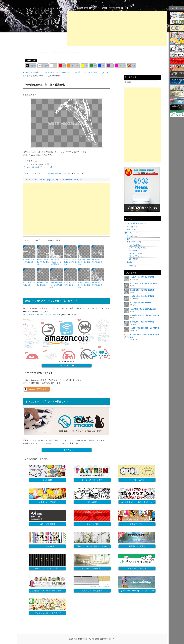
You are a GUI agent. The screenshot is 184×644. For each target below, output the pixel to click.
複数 (131, 66)
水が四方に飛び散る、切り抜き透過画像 (43, 262)
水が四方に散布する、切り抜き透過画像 (84, 285)
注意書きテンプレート (137, 524)
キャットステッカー (54, 443)
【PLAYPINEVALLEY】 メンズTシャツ (137, 591)
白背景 (43, 66)
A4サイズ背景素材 (47, 524)
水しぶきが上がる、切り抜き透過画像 (144, 284)
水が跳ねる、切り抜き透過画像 (43, 284)
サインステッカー (67, 365)
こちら (62, 380)
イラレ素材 (47, 480)
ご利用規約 (42, 52)
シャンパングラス (136, 248)
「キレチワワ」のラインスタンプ (47, 613)
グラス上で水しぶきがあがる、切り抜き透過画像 (56, 262)
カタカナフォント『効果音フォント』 (137, 502)
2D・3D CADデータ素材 (92, 568)
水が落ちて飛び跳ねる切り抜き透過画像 (70, 262)
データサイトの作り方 (137, 568)
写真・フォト (129, 233)
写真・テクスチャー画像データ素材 (92, 546)
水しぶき (55, 180)
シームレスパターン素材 (92, 480)
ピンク (120, 66)
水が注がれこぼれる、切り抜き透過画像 (56, 285)
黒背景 (31, 66)
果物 (131, 266)
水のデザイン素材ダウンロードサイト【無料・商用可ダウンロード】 (98, 8)
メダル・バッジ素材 (47, 502)
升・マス (133, 259)
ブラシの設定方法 (56, 52)
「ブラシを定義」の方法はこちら (54, 173)
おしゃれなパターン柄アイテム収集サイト (47, 591)
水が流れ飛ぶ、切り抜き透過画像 (29, 261)
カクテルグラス (135, 245)
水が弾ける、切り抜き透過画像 (70, 284)
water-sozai (69, 180)
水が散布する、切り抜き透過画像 (142, 277)
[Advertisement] (117, 28)
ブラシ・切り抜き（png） (43, 180)
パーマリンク (78, 180)
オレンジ (73, 66)
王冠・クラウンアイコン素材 (47, 568)
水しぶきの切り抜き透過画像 (29, 284)
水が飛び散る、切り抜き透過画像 (97, 261)
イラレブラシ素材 (47, 546)
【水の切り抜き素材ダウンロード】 (38, 167)
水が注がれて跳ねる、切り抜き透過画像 (84, 262)
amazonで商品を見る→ (39, 389)
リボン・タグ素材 (92, 524)
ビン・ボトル (134, 251)
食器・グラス (132, 229)
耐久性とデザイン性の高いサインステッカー (42, 315)
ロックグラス (134, 253)
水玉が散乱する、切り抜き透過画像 (143, 309)
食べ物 (129, 262)
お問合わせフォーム (74, 52)
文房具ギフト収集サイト (92, 591)
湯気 (128, 239)
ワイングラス (134, 256)
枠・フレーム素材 (137, 480)
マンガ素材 (92, 502)
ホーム (32, 52)
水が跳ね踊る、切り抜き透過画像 (97, 284)
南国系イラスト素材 (137, 546)
